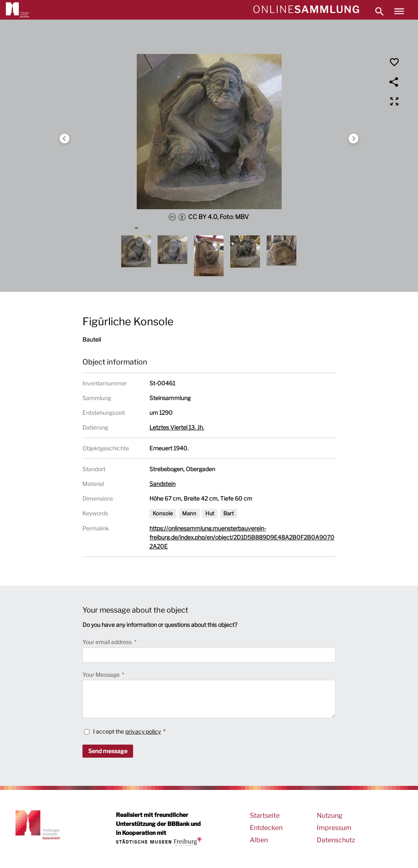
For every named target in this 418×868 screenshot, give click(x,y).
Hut (210, 513)
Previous (64, 139)
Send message (108, 751)
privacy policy (143, 731)
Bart (229, 513)
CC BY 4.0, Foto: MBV (209, 217)
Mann (189, 513)
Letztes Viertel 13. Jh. (177, 427)
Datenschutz (336, 840)
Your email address (108, 642)
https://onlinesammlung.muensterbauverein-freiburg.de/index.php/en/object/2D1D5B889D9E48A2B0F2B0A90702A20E (242, 537)
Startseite (265, 815)
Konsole (163, 513)
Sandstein (162, 484)
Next (354, 139)
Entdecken (266, 828)
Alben (259, 840)
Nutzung (330, 815)
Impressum (334, 828)
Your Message (102, 674)
